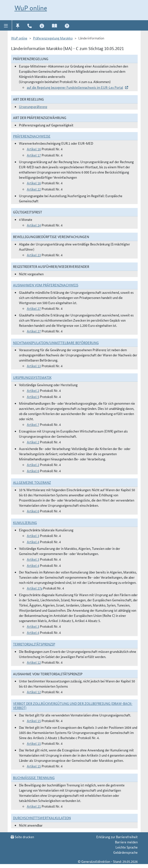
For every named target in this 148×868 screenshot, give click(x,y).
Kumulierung (25, 522)
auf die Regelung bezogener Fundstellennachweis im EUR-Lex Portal (75, 87)
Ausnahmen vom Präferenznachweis (46, 285)
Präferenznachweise (32, 136)
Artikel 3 (33, 536)
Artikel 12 (34, 662)
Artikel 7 (33, 424)
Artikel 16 (34, 149)
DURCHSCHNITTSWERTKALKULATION (42, 818)
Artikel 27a (35, 588)
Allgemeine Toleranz (32, 482)
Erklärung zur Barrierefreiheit (117, 837)
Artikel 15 (34, 721)
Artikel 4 (33, 542)
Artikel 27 (34, 308)
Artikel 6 (33, 471)
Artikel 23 (34, 255)
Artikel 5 (33, 397)
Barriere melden (126, 842)
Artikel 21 (34, 806)
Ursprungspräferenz (33, 106)
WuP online (31, 8)
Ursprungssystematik (32, 377)
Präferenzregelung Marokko (53, 38)
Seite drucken (22, 837)
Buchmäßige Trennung (34, 778)
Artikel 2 (33, 390)
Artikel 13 (34, 366)
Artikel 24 (34, 225)
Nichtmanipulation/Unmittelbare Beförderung (56, 343)
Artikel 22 (34, 189)
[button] (6, 25)
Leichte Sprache (127, 847)
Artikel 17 (34, 155)
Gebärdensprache (125, 852)
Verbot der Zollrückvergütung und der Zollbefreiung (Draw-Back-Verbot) (73, 705)
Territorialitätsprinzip (34, 644)
